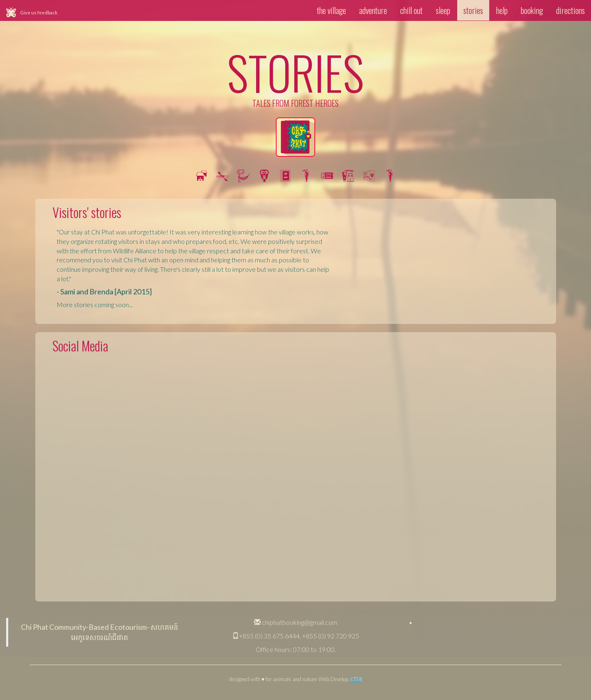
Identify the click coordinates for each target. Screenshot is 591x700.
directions (570, 10)
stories (473, 10)
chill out (411, 10)
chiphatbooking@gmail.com (296, 622)
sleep (443, 10)
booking (532, 10)
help (502, 10)
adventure (373, 10)
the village (331, 10)
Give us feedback (39, 13)
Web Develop (340, 679)
